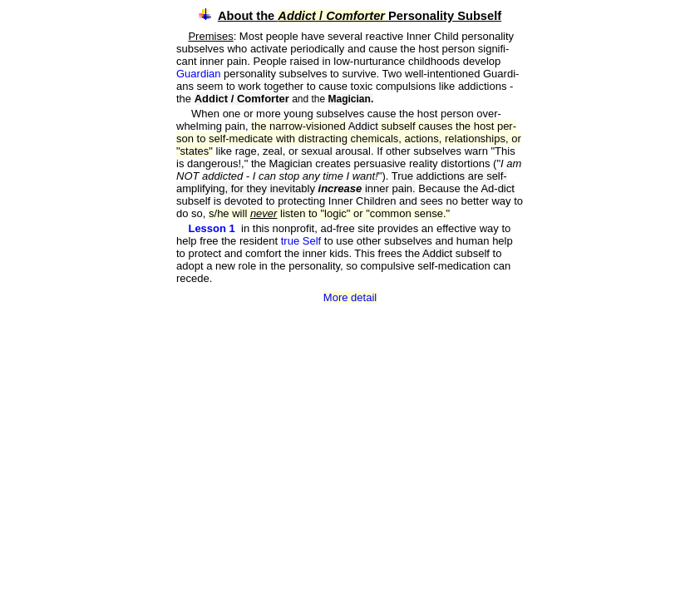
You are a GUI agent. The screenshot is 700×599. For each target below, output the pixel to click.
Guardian (200, 74)
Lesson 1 (211, 228)
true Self (303, 241)
